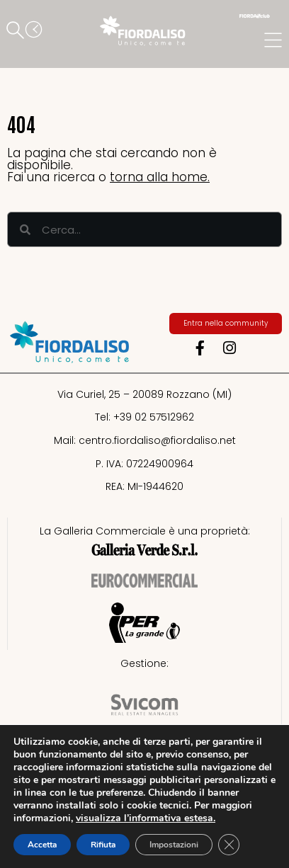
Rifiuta (103, 845)
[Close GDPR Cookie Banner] (229, 845)
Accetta (42, 845)
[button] (18, 31)
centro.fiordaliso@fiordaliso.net (157, 440)
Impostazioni (174, 845)
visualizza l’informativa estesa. (146, 818)
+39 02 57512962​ (154, 417)
